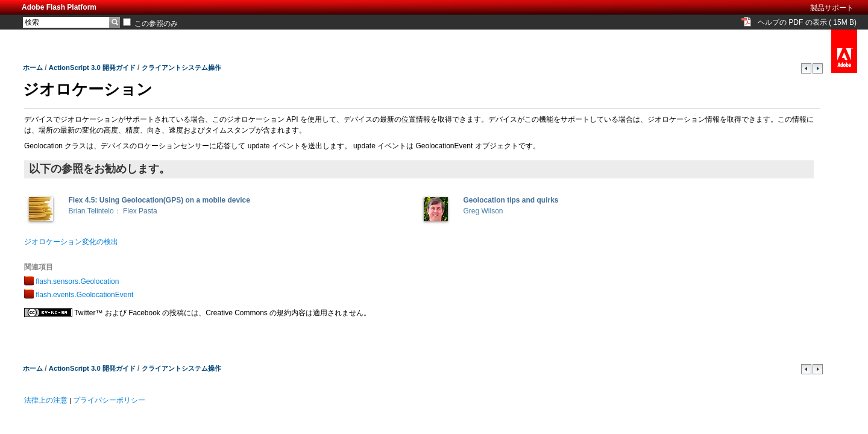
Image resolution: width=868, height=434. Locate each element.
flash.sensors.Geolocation (77, 281)
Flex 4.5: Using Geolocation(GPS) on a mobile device (159, 200)
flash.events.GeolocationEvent (84, 295)
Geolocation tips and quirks (511, 200)
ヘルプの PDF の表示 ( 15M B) (807, 22)
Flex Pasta (140, 211)
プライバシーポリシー (109, 400)
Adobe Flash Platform (59, 7)
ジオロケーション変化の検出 (71, 242)
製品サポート (832, 8)
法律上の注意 (46, 400)
